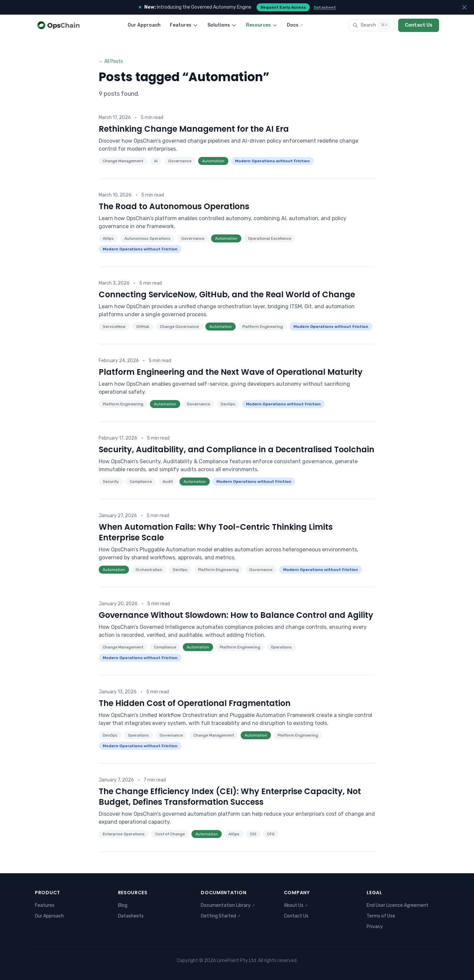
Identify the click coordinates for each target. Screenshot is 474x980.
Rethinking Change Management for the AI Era (194, 129)
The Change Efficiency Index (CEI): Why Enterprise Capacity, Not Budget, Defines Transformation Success (230, 797)
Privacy (375, 927)
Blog (123, 905)
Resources (262, 25)
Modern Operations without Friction (272, 161)
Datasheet (325, 7)
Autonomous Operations (147, 238)
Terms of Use (381, 916)
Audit (168, 482)
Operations (281, 647)
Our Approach (144, 25)
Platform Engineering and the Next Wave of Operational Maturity (231, 372)
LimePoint (228, 961)
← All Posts (111, 61)
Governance (180, 161)
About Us (296, 905)
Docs (295, 25)
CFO (271, 834)
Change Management (123, 161)
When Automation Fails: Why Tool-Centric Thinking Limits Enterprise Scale (216, 532)
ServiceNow (114, 327)
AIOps (108, 238)
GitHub (143, 327)
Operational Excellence (270, 238)
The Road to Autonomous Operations (174, 206)
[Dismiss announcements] (464, 7)
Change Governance (179, 327)
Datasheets (131, 916)
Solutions (222, 25)
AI (156, 161)
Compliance (141, 482)
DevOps (228, 404)
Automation (213, 161)
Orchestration (149, 570)
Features (184, 25)
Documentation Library (228, 905)
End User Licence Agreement (398, 905)
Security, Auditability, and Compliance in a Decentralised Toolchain (237, 449)
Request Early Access (283, 7)
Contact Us (419, 25)
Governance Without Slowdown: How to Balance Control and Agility (236, 615)
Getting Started (221, 916)
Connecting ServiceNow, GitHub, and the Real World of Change (227, 294)
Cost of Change (170, 834)
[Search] (371, 25)
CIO (253, 834)
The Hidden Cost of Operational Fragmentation (195, 703)
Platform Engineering (263, 327)
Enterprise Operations (124, 834)
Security (111, 482)
